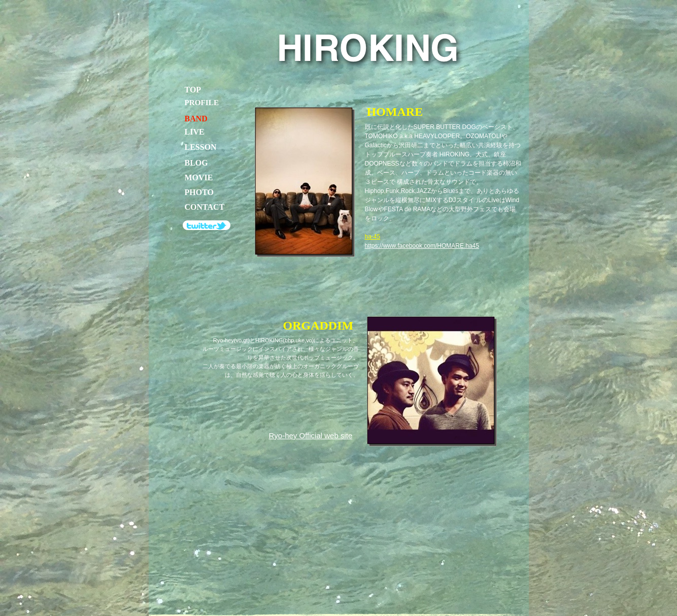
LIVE (195, 132)
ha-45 (373, 237)
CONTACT (205, 207)
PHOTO (199, 192)
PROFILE (202, 102)
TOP (193, 90)
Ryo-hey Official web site (311, 435)
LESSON (201, 147)
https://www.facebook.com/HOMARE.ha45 (422, 246)
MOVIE (199, 177)
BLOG (196, 163)
